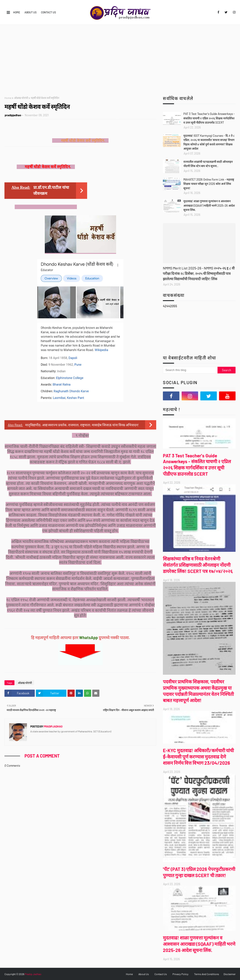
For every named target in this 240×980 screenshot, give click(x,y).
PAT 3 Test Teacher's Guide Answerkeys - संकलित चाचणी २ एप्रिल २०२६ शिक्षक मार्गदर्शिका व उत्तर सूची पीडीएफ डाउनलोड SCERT (209, 118)
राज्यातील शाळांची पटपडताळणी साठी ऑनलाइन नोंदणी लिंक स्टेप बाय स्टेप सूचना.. (208, 164)
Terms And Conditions (207, 974)
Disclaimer (230, 974)
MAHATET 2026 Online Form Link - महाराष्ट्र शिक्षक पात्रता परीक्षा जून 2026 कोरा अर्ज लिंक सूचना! (209, 184)
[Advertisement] (120, 58)
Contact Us (48, 12)
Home (17, 12)
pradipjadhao (13, 115)
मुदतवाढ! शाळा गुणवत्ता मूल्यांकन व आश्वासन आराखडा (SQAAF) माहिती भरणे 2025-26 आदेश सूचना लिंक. (209, 205)
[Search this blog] (190, 370)
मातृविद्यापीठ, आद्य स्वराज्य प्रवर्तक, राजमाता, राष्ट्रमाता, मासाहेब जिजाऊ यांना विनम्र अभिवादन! (82, 425)
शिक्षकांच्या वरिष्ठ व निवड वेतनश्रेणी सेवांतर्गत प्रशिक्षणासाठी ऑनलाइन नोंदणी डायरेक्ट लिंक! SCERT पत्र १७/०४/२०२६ (198, 565)
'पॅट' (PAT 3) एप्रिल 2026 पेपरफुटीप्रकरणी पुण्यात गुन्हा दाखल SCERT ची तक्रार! (199, 872)
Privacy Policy (181, 974)
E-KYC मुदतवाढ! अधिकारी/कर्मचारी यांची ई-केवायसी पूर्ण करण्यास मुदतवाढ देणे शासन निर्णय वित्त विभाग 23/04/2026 (198, 757)
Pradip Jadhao (33, 974)
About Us (31, 12)
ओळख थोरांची (21, 98)
